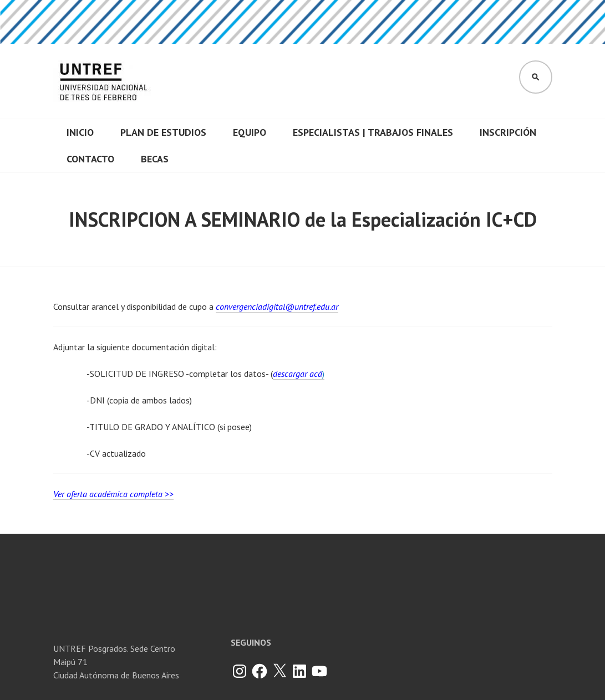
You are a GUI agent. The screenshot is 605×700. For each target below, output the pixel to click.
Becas (155, 159)
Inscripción (508, 132)
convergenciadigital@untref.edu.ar (277, 306)
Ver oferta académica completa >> (113, 494)
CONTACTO (90, 159)
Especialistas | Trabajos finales (373, 132)
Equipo (250, 132)
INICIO (80, 132)
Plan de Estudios (163, 132)
